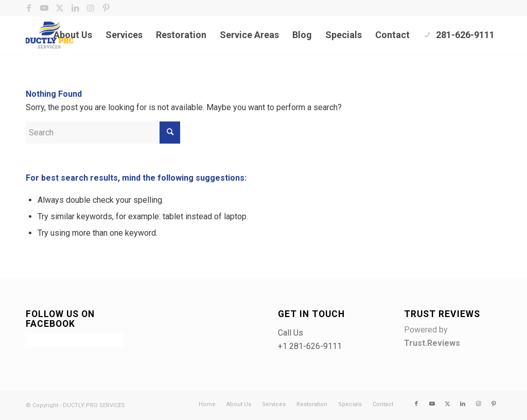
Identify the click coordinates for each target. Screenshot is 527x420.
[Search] (103, 133)
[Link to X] (59, 8)
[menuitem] (73, 35)
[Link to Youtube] (44, 8)
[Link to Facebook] (29, 8)
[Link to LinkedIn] (75, 8)
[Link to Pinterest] (106, 8)
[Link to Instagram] (90, 8)
